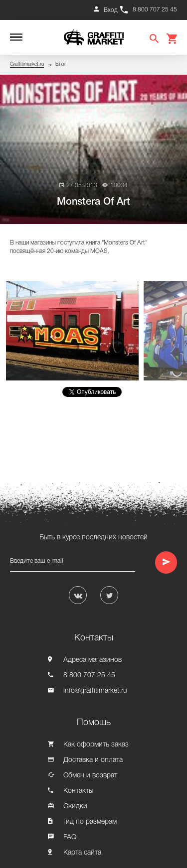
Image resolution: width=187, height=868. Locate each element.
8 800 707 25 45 (155, 10)
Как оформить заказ (96, 745)
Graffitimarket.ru (27, 64)
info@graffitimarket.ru (95, 691)
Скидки (75, 806)
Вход (111, 10)
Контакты (78, 791)
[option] (75, 331)
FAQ (70, 837)
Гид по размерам (90, 822)
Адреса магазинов (93, 660)
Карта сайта (82, 853)
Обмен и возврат (90, 776)
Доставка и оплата (93, 760)
